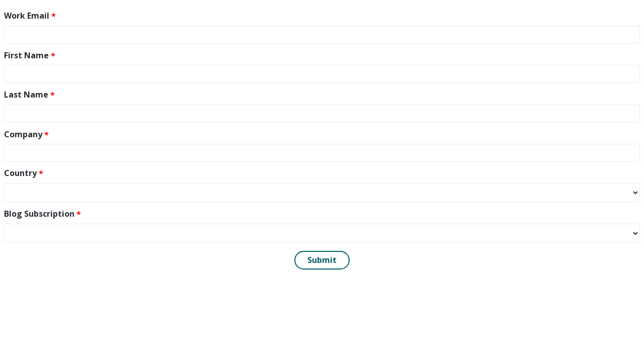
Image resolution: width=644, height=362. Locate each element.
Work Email (27, 16)
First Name (26, 55)
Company (23, 134)
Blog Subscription (39, 214)
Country (20, 173)
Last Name (26, 95)
